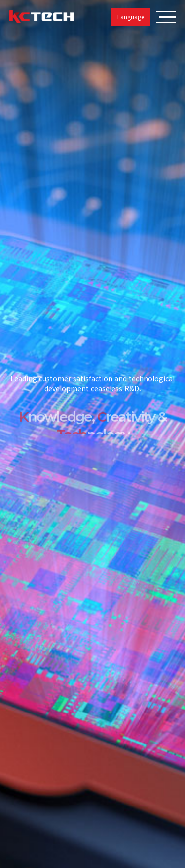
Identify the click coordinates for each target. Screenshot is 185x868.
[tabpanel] (92, 434)
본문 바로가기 (0, 0)
